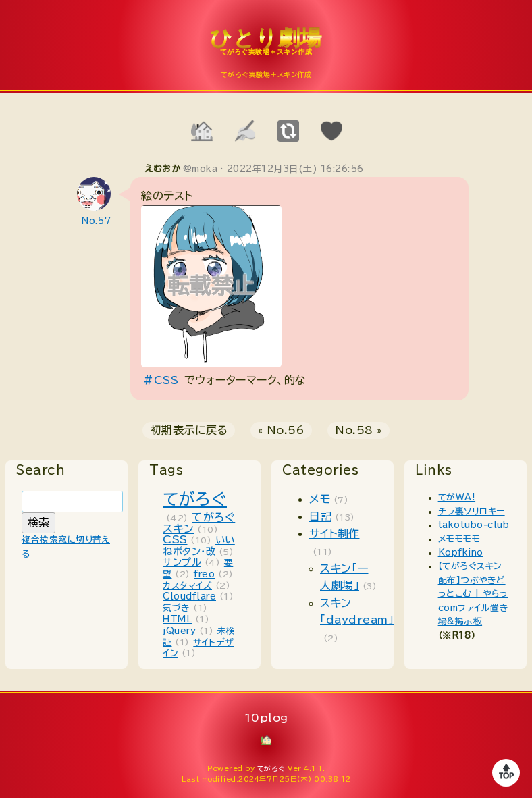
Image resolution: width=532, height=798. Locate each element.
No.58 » (358, 430)
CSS (175, 539)
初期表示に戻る (189, 430)
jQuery (179, 631)
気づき (177, 608)
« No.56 (282, 430)
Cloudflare (189, 596)
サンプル (182, 562)
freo (204, 574)
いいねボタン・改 (199, 545)
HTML (177, 619)
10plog (266, 48)
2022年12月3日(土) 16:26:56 (295, 169)
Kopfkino (461, 553)
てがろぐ (195, 499)
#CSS (161, 380)
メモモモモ (459, 539)
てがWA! (457, 497)
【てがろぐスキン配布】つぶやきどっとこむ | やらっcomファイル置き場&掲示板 (474, 594)
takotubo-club (474, 525)
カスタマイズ (187, 586)
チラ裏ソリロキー (472, 511)
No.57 (97, 221)
